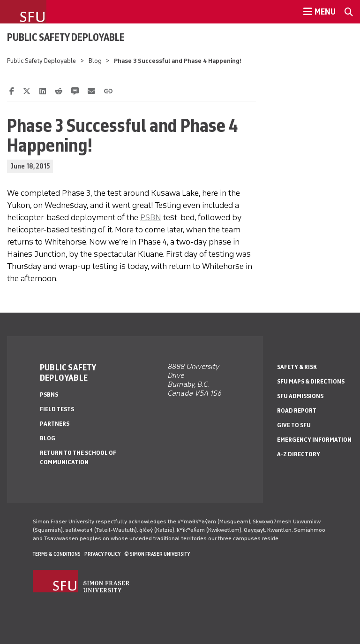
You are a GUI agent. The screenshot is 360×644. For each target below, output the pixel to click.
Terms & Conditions (57, 554)
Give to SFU (294, 425)
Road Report (297, 410)
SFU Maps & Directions (311, 381)
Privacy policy (102, 554)
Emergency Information (314, 440)
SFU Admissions (300, 396)
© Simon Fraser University (157, 554)
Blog (95, 61)
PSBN (151, 217)
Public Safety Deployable (66, 37)
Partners (55, 424)
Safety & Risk (297, 367)
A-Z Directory (299, 454)
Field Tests (57, 409)
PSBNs (49, 395)
